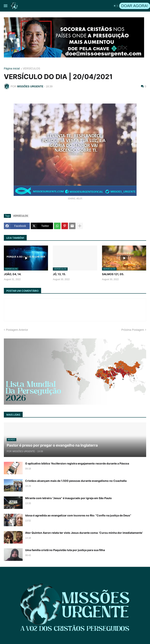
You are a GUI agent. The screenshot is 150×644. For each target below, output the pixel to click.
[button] (5, 6)
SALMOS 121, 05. (113, 274)
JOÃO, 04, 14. (13, 274)
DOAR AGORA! (135, 6)
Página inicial (12, 69)
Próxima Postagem (133, 330)
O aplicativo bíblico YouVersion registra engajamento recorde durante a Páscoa (77, 463)
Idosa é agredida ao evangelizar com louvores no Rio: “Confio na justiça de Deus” (78, 515)
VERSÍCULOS (31, 69)
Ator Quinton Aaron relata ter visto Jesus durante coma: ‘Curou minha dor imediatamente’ (84, 533)
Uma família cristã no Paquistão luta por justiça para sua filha (65, 550)
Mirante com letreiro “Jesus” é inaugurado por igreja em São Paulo (68, 498)
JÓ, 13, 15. (59, 274)
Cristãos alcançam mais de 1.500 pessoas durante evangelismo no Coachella (76, 481)
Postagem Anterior (17, 330)
